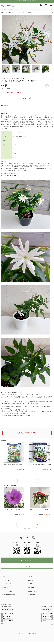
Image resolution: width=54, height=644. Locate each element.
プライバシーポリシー (8, 591)
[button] (37, 526)
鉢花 (2, 12)
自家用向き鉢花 (8, 12)
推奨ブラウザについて (33, 591)
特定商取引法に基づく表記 (9, 595)
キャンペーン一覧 (7, 584)
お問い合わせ (31, 588)
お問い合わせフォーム (27, 560)
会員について (31, 580)
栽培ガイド (5, 588)
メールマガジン (32, 595)
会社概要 (30, 584)
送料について (5, 106)
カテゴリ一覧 (6, 580)
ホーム (4, 577)
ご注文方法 (30, 577)
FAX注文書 (27, 566)
